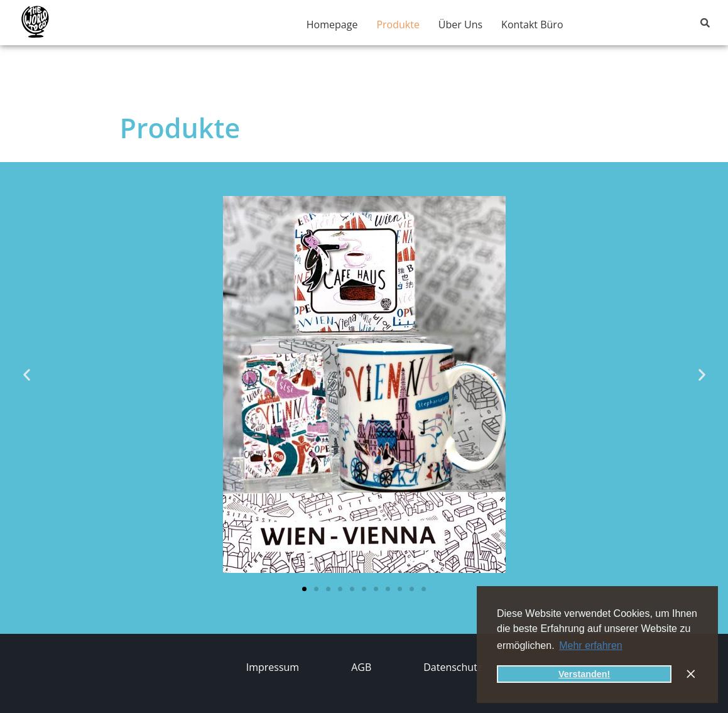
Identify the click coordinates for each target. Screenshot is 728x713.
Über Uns (460, 24)
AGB (361, 667)
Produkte (398, 24)
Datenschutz (453, 667)
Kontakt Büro (532, 24)
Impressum (273, 667)
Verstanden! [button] (584, 674)
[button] (27, 374)
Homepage (332, 24)
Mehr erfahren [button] (591, 645)
